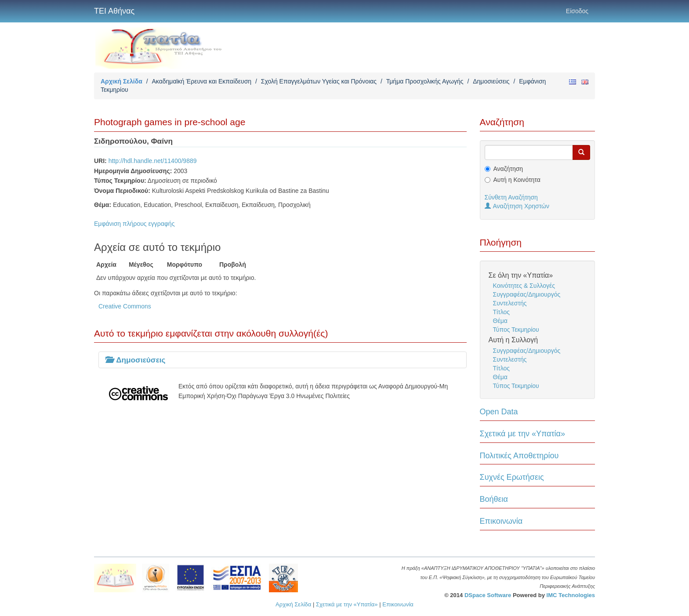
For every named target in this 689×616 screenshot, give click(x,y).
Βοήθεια (494, 499)
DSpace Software (488, 595)
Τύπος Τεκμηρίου (516, 330)
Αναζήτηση (508, 169)
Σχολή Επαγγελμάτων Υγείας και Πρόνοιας (319, 81)
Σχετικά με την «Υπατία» (523, 434)
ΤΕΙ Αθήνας (114, 11)
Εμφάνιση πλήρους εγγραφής (134, 224)
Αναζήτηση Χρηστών (517, 206)
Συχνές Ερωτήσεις (512, 477)
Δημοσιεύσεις (491, 81)
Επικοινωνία (501, 521)
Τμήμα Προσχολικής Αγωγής (425, 81)
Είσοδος (577, 11)
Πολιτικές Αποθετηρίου (519, 456)
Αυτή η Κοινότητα (517, 180)
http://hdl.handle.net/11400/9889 (153, 161)
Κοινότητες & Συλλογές (524, 286)
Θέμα (500, 321)
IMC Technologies (571, 595)
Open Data (499, 412)
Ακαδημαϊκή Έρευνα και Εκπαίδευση (201, 81)
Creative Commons (125, 306)
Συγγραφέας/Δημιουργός (527, 294)
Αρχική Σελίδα (121, 81)
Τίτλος (502, 312)
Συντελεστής (510, 303)
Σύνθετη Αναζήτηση (511, 197)
